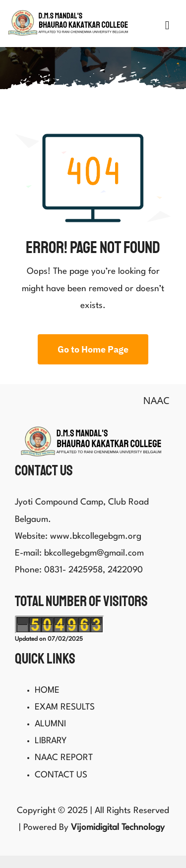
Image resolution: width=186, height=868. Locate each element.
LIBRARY (51, 738)
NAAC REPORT (64, 755)
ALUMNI (50, 721)
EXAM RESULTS (65, 704)
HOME (47, 687)
